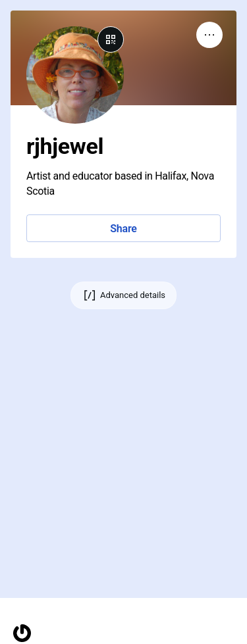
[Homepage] (22, 633)
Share (123, 229)
